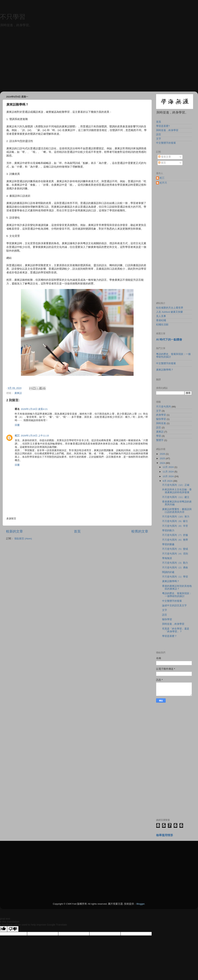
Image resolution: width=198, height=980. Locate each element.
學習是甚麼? (163, 126)
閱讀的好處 (168, 572)
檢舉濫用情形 (165, 835)
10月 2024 (169, 476)
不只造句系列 (164, 407)
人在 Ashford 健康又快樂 (169, 312)
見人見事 (161, 316)
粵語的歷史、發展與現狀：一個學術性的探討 (177, 595)
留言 (162, 163)
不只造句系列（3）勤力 (175, 563)
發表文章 (165, 157)
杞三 (17, 436)
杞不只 (163, 183)
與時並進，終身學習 (167, 130)
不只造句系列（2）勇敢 (175, 568)
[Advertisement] (99, 67)
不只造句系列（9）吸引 (175, 521)
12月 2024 (169, 467)
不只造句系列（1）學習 (175, 577)
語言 (159, 134)
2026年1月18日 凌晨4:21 (34, 409)
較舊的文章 (140, 531)
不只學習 (13, 17)
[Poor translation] (13, 929)
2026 (163, 454)
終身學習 (161, 415)
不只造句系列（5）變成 (175, 549)
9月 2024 (168, 481)
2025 (163, 458)
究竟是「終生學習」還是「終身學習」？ (176, 630)
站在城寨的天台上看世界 (170, 308)
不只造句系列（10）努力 (176, 517)
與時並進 (161, 423)
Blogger (140, 904)
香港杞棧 (161, 320)
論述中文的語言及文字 (174, 606)
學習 (159, 436)
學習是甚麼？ (169, 636)
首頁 (77, 531)
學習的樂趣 (168, 544)
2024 (163, 463)
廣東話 (18, 393)
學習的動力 (168, 530)
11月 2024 (169, 472)
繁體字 (160, 440)
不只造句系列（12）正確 (176, 485)
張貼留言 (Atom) (23, 539)
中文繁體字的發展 (166, 143)
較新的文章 (15, 531)
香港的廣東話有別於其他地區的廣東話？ (177, 587)
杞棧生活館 (162, 325)
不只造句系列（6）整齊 (175, 540)
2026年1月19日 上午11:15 (35, 436)
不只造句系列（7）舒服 (175, 535)
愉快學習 (161, 419)
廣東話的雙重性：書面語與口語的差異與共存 (177, 511)
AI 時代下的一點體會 (169, 340)
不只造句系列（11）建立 (176, 497)
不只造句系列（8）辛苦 (175, 526)
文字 (159, 139)
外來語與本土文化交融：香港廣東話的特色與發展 (177, 491)
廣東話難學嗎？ (165, 370)
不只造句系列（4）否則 (175, 554)
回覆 (17, 425)
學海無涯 (167, 558)
